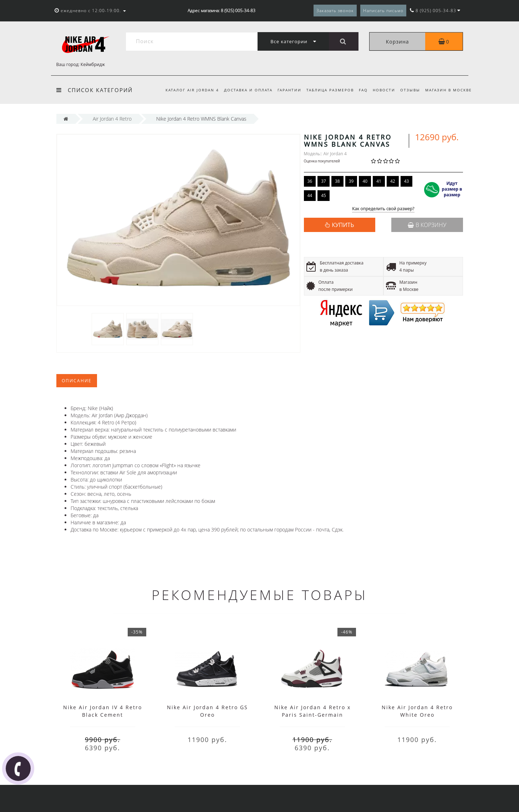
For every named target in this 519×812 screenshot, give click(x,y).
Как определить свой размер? (383, 209)
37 (324, 181)
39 (351, 181)
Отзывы (409, 90)
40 (365, 181)
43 (407, 181)
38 (337, 181)
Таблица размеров (326, 90)
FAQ (360, 90)
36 (310, 181)
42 (393, 181)
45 (324, 195)
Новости (382, 90)
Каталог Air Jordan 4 (184, 90)
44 (310, 195)
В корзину (427, 225)
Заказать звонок (335, 11)
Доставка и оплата (241, 90)
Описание (77, 381)
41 (379, 181)
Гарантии (284, 90)
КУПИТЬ (343, 225)
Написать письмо (383, 11)
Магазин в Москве (449, 90)
